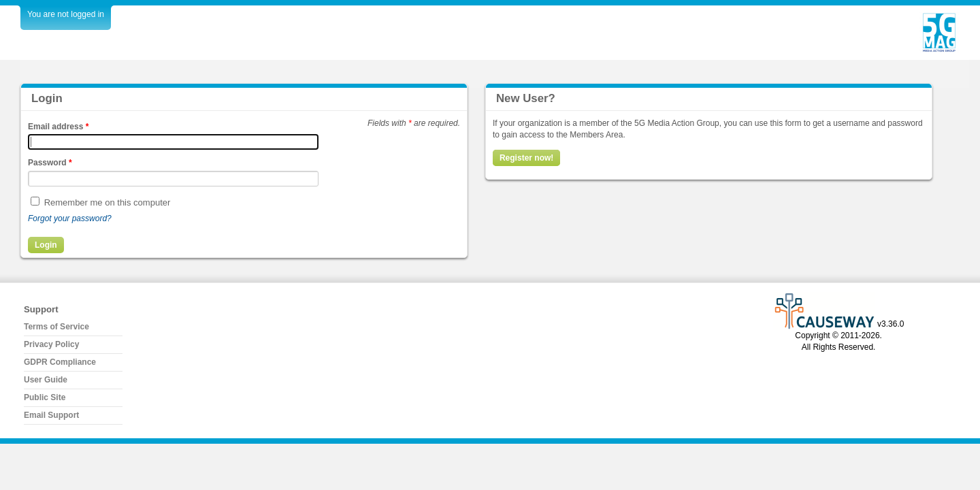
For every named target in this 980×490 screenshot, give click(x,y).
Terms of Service (56, 327)
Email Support (51, 415)
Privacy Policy (51, 344)
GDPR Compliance (60, 362)
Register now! (526, 158)
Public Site (45, 397)
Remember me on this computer (108, 202)
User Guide (46, 380)
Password (50, 163)
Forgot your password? (70, 218)
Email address (58, 127)
